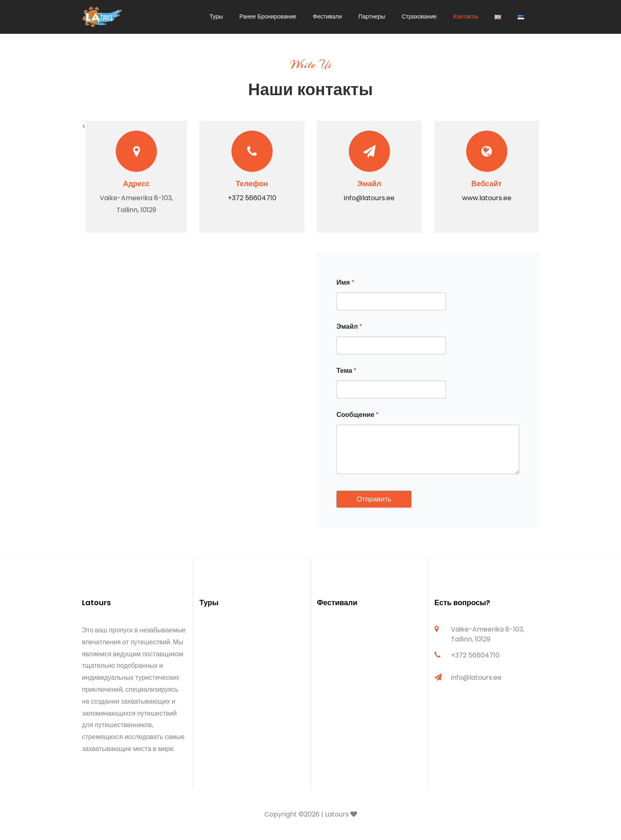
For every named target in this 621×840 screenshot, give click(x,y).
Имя (346, 282)
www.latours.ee (487, 198)
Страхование (419, 16)
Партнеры (372, 16)
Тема (347, 371)
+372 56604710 (252, 198)
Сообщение (358, 415)
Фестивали (328, 16)
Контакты (466, 16)
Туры (216, 16)
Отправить (374, 499)
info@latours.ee (369, 198)
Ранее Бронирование (268, 16)
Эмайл (349, 326)
